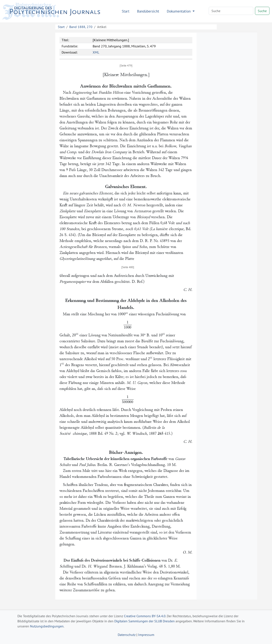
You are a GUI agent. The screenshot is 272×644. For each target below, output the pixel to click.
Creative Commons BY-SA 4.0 (145, 616)
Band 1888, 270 (81, 27)
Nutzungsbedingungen (47, 626)
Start (126, 11)
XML (96, 52)
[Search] (231, 11)
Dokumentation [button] (179, 11)
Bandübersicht (148, 11)
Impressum (146, 635)
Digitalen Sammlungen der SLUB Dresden (144, 621)
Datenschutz (127, 635)
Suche (262, 11)
